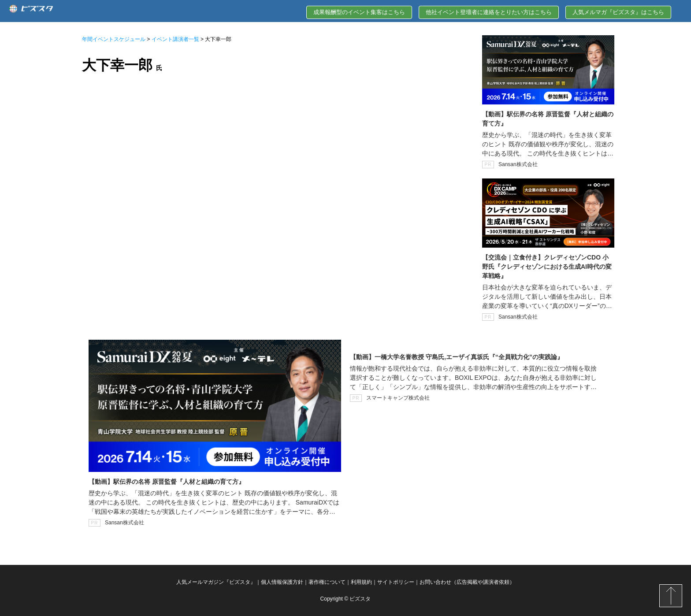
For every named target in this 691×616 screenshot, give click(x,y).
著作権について (327, 582)
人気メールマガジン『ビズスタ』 (216, 582)
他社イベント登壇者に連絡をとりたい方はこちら (489, 12)
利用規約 (361, 582)
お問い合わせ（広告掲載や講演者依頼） (467, 582)
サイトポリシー (396, 582)
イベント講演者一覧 (175, 39)
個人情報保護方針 (282, 582)
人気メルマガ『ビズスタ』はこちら (618, 12)
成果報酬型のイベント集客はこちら (359, 12)
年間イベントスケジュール (114, 39)
